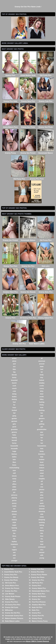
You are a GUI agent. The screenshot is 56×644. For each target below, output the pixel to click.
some (42, 517)
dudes (14, 397)
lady (42, 457)
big (14, 372)
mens (42, 470)
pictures (14, 495)
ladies (14, 457)
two (14, 547)
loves (14, 465)
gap (42, 416)
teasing (14, 528)
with (42, 555)
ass (14, 367)
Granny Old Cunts (12, 607)
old (42, 484)
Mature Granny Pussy (40, 621)
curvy (42, 388)
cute (14, 391)
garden (14, 419)
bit (42, 372)
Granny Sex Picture (12, 588)
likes (14, 462)
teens (14, 531)
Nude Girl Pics (37, 607)
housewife (14, 446)
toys (42, 542)
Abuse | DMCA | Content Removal (37, 641)
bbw (14, 369)
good (14, 427)
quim (42, 503)
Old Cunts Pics (11, 583)
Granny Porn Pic (38, 616)
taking (42, 525)
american (42, 361)
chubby (42, 383)
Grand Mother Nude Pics (13, 572)
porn (42, 498)
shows (14, 514)
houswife (14, 449)
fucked (14, 410)
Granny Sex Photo (38, 577)
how (42, 449)
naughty (42, 479)
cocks (42, 386)
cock (14, 386)
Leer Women (10, 594)
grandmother (42, 429)
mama (42, 465)
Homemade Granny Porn (14, 616)
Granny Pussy (37, 618)
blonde (14, 375)
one (42, 487)
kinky (42, 451)
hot (42, 443)
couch (14, 388)
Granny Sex (36, 599)
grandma (14, 429)
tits (14, 539)
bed (42, 369)
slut (14, 517)
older (14, 487)
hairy (14, 435)
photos (42, 490)
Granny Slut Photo (11, 580)
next (14, 481)
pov (42, 501)
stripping (42, 520)
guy (42, 432)
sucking (42, 522)
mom (42, 476)
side (42, 514)
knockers (42, 454)
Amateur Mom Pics (39, 605)
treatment (14, 544)
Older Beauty (10, 599)
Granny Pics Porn (12, 602)
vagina (14, 550)
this (42, 533)
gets (14, 424)
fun (42, 413)
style (14, 522)
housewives (42, 446)
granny (14, 432)
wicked (42, 552)
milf (14, 473)
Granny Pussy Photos (39, 575)
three (14, 536)
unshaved (42, 547)
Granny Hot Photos (39, 596)
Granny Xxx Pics (11, 591)
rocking (42, 506)
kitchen (14, 454)
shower (14, 511)
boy (42, 377)
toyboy (14, 542)
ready (14, 506)
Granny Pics (36, 613)
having (14, 438)
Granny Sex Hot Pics (13, 613)
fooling (42, 402)
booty (14, 377)
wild (14, 555)
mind (42, 473)
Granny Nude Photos (13, 596)
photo (14, 490)
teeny (42, 531)
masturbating (14, 468)
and (14, 364)
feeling (14, 399)
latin (14, 460)
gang (14, 416)
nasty (14, 479)
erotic (42, 397)
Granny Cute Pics (37, 569)
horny (14, 443)
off (42, 481)
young (42, 558)
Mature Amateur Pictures (14, 618)
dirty (42, 391)
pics (42, 492)
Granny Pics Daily (38, 572)
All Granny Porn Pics (13, 605)
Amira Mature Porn (12, 586)
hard (42, 435)
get (42, 421)
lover (42, 462)
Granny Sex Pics (38, 580)
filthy (42, 399)
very (42, 550)
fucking (42, 410)
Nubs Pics (36, 610)
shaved (42, 509)
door (42, 394)
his (42, 440)
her (42, 438)
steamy (14, 520)
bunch (14, 383)
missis (14, 476)
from (14, 408)
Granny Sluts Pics (38, 594)
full (14, 413)
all (42, 358)
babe (42, 367)
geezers (42, 419)
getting (42, 424)
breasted (14, 380)
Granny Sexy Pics (11, 575)
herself (14, 440)
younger (14, 561)
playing (14, 498)
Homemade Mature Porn (41, 591)
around (42, 364)
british (42, 380)
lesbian (42, 460)
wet (14, 552)
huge (14, 451)
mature (42, 468)
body (42, 375)
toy (42, 539)
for (14, 405)
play (42, 495)
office (14, 484)
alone (14, 361)
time (42, 536)
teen (42, 528)
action (14, 358)
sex (14, 509)
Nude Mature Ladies (12, 621)
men (14, 470)
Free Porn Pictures (39, 602)
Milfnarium (9, 610)
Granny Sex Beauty (11, 577)
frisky (42, 405)
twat (42, 544)
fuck (42, 408)
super (14, 525)
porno (14, 501)
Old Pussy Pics (37, 583)
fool (14, 402)
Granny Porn (9, 569)
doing (14, 394)
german (14, 421)
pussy (14, 503)
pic (14, 492)
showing (42, 511)
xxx (14, 558)
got (42, 427)
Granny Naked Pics (39, 588)
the (14, 533)
